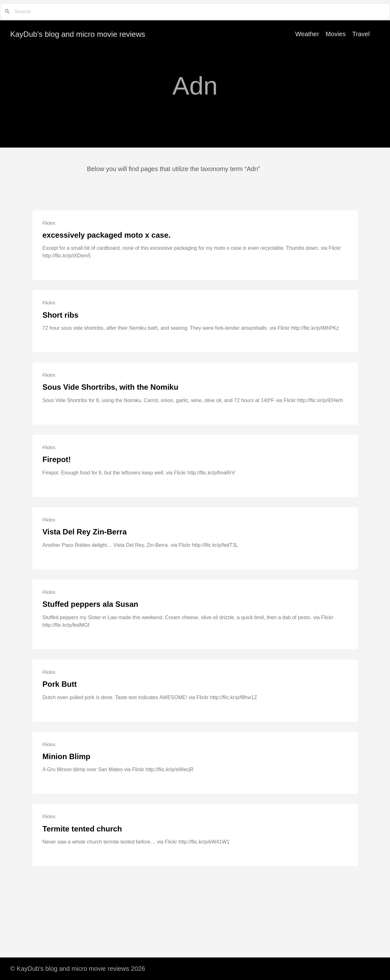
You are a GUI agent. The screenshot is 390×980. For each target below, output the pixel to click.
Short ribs (61, 315)
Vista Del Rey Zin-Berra (85, 532)
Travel (361, 34)
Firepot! (57, 459)
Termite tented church (82, 829)
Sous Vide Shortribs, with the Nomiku (111, 387)
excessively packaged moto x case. (107, 235)
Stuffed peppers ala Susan (90, 604)
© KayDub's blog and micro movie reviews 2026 (78, 969)
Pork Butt (60, 684)
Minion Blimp (67, 756)
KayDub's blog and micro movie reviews (78, 34)
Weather (307, 34)
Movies (335, 34)
